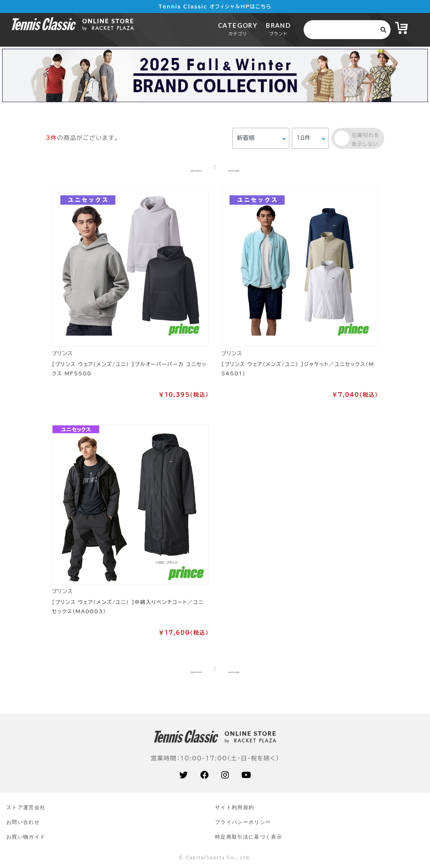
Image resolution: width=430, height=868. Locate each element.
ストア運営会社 (26, 807)
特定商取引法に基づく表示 (249, 837)
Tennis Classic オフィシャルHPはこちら (215, 6)
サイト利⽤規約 (235, 807)
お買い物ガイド (26, 837)
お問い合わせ (23, 822)
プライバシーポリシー (243, 822)
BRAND (278, 29)
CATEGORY (238, 29)
